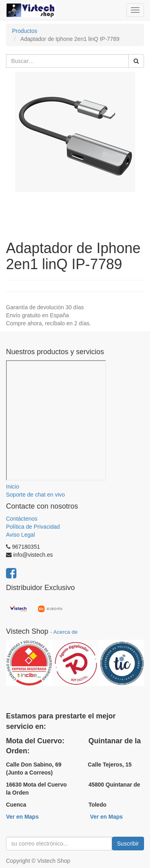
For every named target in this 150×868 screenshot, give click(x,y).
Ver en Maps (22, 817)
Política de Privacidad (33, 527)
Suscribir (128, 844)
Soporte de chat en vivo (35, 495)
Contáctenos (22, 519)
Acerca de (65, 632)
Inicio (13, 487)
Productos (25, 31)
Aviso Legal (20, 535)
